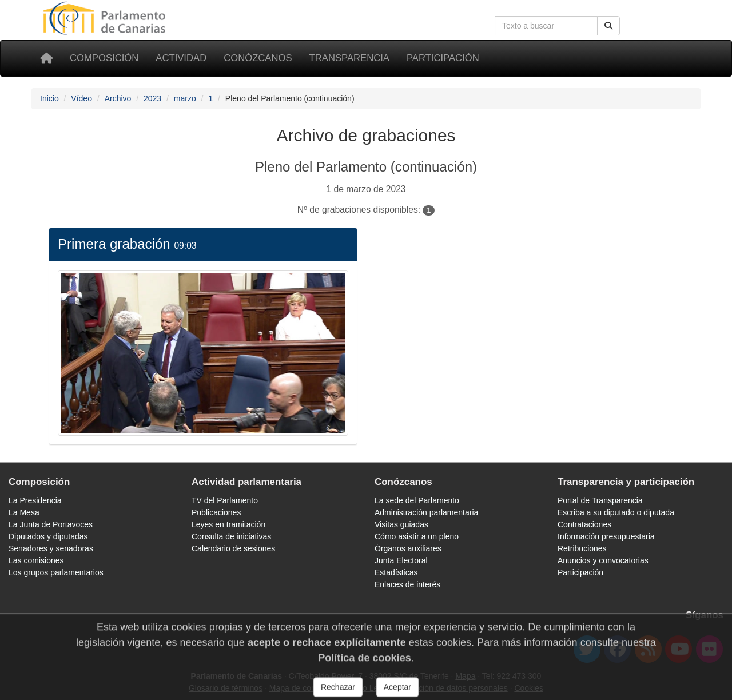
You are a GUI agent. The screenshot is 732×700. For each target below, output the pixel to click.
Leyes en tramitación (228, 524)
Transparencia (349, 58)
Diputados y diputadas (48, 536)
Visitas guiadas (401, 524)
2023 (152, 98)
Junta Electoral (401, 560)
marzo (185, 98)
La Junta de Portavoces (51, 524)
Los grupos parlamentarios (56, 572)
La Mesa (24, 512)
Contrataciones (584, 524)
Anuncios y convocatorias (603, 560)
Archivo (118, 98)
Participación (443, 58)
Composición (104, 58)
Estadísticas (396, 572)
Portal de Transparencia (600, 500)
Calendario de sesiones (233, 548)
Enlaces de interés (407, 584)
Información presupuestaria (606, 536)
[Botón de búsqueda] (608, 26)
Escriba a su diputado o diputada (616, 512)
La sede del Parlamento (417, 500)
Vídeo (81, 98)
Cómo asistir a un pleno (417, 536)
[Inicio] (46, 58)
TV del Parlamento (225, 500)
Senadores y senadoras (51, 548)
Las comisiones (36, 560)
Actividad (181, 58)
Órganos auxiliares (408, 548)
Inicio (49, 98)
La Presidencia (35, 500)
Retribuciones (582, 548)
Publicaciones (216, 512)
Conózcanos (258, 58)
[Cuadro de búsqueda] (546, 26)
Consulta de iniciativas (231, 536)
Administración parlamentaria (426, 512)
